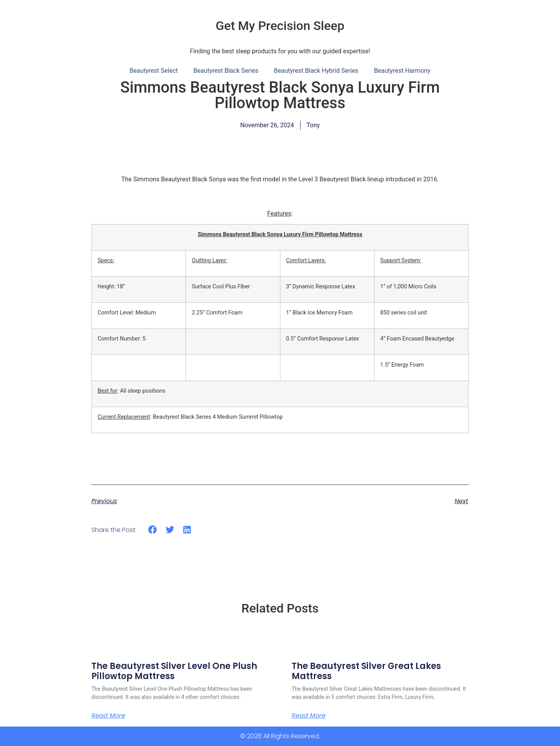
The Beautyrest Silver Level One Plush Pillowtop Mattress (174, 671)
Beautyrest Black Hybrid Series (316, 71)
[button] (153, 530)
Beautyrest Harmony (402, 71)
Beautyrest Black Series (226, 71)
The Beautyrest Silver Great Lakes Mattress (366, 671)
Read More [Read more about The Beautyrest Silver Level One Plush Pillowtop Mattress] (108, 716)
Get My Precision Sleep (280, 26)
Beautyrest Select (154, 71)
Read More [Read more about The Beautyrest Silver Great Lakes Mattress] (309, 716)
